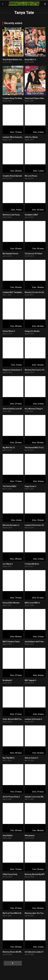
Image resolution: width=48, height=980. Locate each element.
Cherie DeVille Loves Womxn (14, 409)
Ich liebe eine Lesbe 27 (34, 952)
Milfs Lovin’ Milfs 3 (32, 603)
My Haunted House (10, 254)
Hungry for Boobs (32, 331)
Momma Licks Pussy (11, 215)
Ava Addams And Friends (35, 642)
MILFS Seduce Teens (11, 642)
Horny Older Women (11, 603)
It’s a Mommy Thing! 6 (34, 409)
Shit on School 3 (31, 758)
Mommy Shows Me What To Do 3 (16, 952)
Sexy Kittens (8, 835)
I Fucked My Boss (32, 564)
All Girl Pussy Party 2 (11, 797)
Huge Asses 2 (30, 486)
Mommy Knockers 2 (11, 525)
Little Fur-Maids (31, 137)
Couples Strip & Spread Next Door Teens (19, 176)
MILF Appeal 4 (30, 680)
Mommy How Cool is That (35, 370)
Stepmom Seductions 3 (12, 370)
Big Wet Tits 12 (9, 448)
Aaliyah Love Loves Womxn (36, 797)
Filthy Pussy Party (10, 874)
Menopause (30, 835)
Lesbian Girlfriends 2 (33, 719)
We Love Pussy (31, 176)
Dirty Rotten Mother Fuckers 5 (15, 60)
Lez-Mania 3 (8, 564)
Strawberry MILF (31, 215)
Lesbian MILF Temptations (13, 292)
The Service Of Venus (33, 254)
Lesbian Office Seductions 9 (14, 137)
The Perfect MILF (10, 486)
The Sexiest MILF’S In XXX (35, 448)
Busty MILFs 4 (30, 60)
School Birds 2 (9, 331)
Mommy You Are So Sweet (36, 292)
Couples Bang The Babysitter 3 (15, 98)
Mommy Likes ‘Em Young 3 (36, 913)
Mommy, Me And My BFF (35, 874)
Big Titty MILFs (9, 758)
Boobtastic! (7, 680)
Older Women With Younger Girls (16, 719)
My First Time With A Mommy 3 (15, 913)
